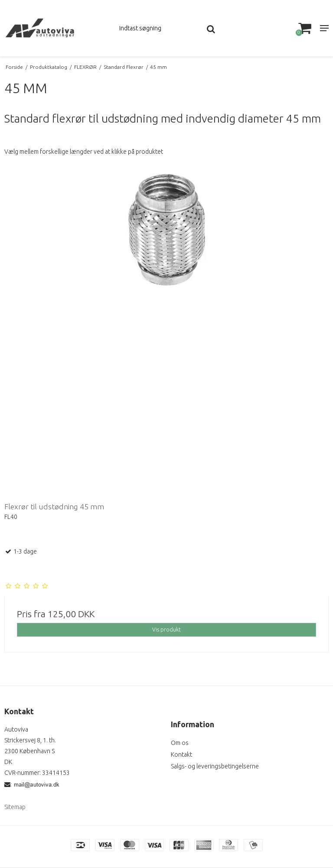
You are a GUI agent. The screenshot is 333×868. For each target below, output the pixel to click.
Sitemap (15, 807)
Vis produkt (166, 630)
